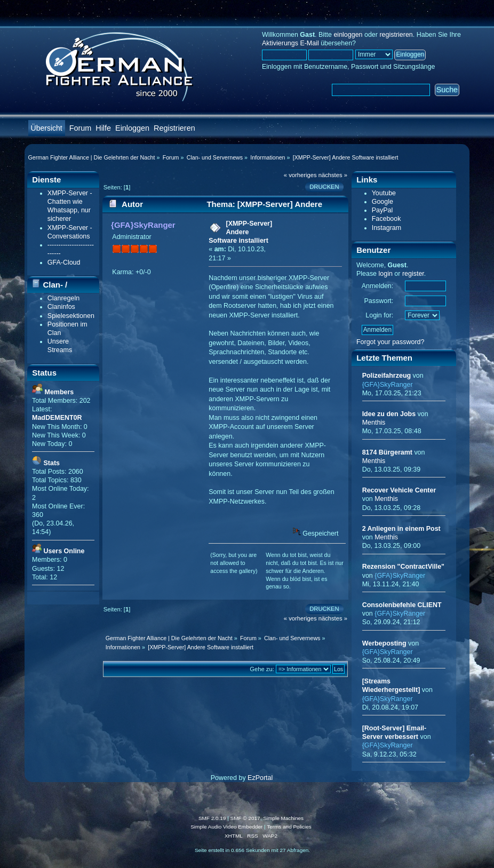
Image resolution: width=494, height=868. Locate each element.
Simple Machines (283, 818)
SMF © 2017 (245, 818)
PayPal (383, 210)
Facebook (387, 219)
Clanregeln (63, 298)
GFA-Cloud (64, 262)
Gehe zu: (262, 669)
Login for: (379, 315)
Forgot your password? (391, 342)
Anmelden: (378, 286)
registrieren (396, 35)
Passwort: (379, 301)
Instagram (387, 228)
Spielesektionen (71, 316)
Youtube (384, 193)
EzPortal (260, 778)
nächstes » (333, 175)
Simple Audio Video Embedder (226, 827)
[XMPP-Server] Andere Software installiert (240, 232)
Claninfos (61, 307)
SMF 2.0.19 (212, 818)
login (386, 274)
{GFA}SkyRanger (143, 225)
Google (383, 202)
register (413, 274)
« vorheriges (300, 175)
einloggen (348, 35)
